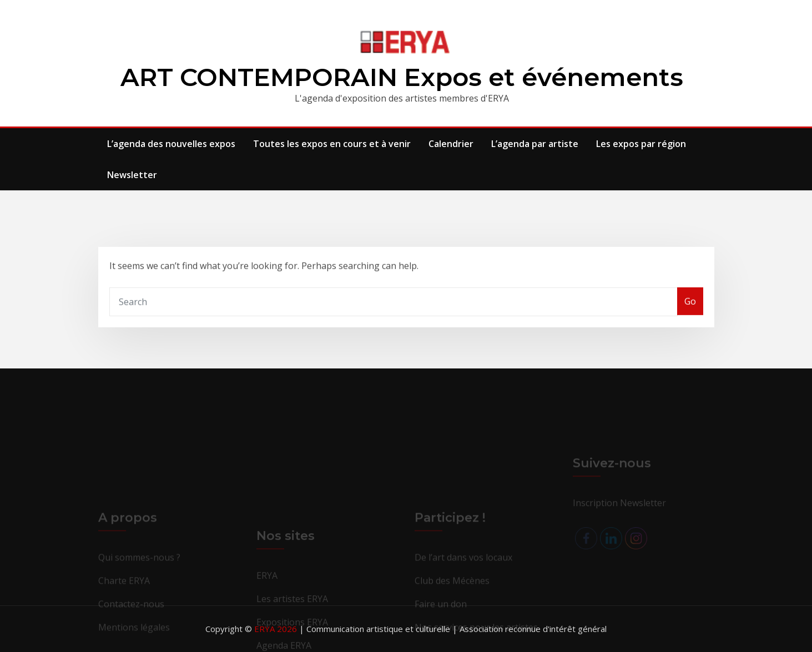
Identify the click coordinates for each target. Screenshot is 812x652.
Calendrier (451, 144)
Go (690, 310)
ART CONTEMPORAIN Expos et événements (402, 77)
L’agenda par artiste (535, 144)
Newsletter (132, 175)
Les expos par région (641, 144)
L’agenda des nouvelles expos (171, 144)
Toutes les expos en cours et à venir (332, 144)
